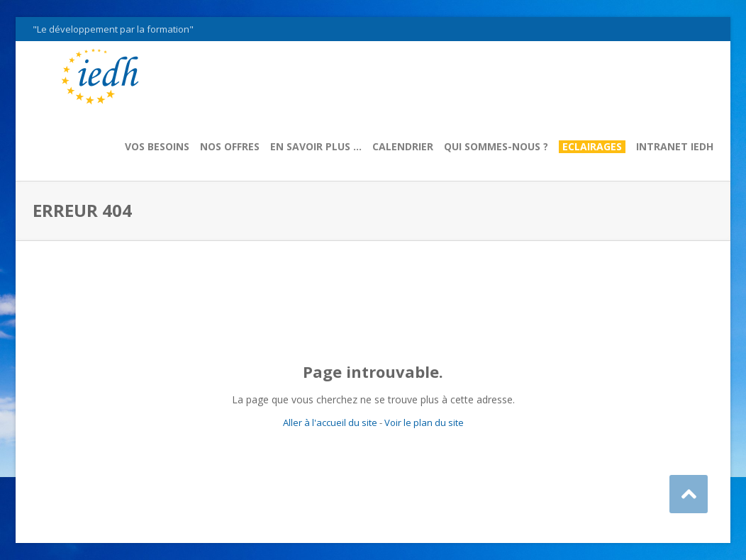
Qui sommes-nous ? (496, 147)
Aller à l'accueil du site (330, 422)
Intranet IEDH (675, 147)
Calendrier (403, 147)
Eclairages (592, 147)
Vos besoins (157, 147)
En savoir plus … (316, 147)
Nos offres (230, 147)
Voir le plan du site (424, 422)
